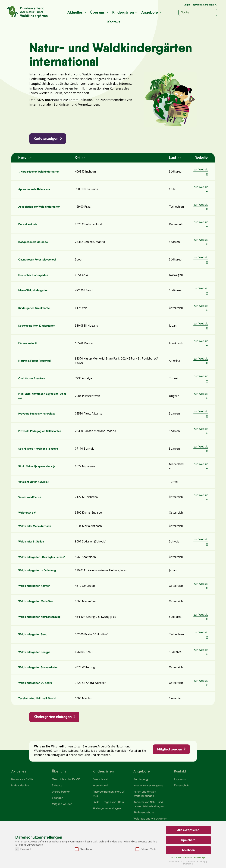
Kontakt (114, 22)
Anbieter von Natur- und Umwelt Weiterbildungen (148, 811)
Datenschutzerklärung (195, 861)
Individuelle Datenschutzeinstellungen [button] (188, 857)
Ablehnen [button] (188, 850)
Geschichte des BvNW (66, 786)
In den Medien (20, 792)
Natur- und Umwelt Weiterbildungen (145, 800)
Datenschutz (182, 792)
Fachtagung (141, 786)
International (100, 792)
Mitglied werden (169, 755)
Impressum (181, 786)
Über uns (98, 12)
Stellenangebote (144, 819)
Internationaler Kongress (148, 792)
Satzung (57, 792)
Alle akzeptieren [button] (188, 830)
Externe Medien (147, 849)
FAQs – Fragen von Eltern (108, 809)
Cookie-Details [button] (176, 861)
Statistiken (83, 849)
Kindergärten (123, 12)
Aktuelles (75, 12)
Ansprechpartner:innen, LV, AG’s (109, 800)
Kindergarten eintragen (53, 722)
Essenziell (23, 849)
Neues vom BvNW (22, 786)
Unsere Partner (61, 798)
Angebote (150, 12)
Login (187, 5)
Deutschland (100, 786)
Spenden (57, 805)
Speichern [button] (188, 840)
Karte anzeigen (46, 139)
